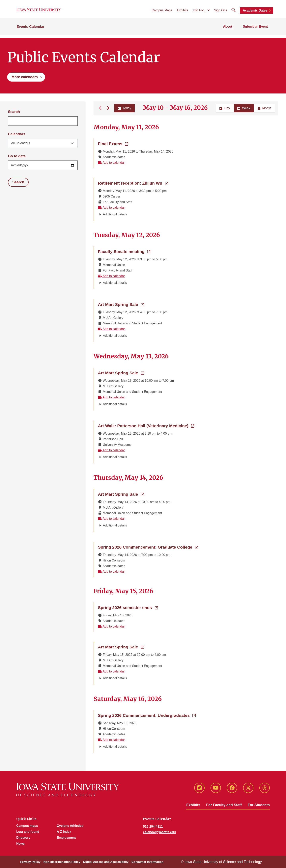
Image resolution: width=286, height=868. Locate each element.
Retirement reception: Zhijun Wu (133, 183)
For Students (259, 805)
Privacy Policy (30, 862)
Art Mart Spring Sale (121, 304)
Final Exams (113, 143)
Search (14, 112)
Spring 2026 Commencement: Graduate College (148, 547)
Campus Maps (162, 12)
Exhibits (183, 12)
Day (225, 108)
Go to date (17, 156)
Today (124, 108)
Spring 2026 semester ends (128, 607)
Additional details (115, 214)
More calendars (25, 77)
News (20, 844)
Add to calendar (111, 163)
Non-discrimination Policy (62, 862)
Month (264, 108)
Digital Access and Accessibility (106, 862)
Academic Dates (255, 12)
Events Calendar (30, 30)
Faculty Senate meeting (124, 251)
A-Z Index (64, 832)
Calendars (17, 134)
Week (244, 108)
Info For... (200, 12)
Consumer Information (147, 862)
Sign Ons (221, 12)
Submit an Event (257, 30)
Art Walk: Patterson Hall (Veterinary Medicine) (146, 425)
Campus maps (27, 826)
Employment (66, 838)
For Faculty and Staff (224, 805)
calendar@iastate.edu (159, 832)
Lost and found (28, 832)
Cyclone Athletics (70, 826)
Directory (23, 838)
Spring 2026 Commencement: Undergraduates (147, 715)
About (232, 30)
